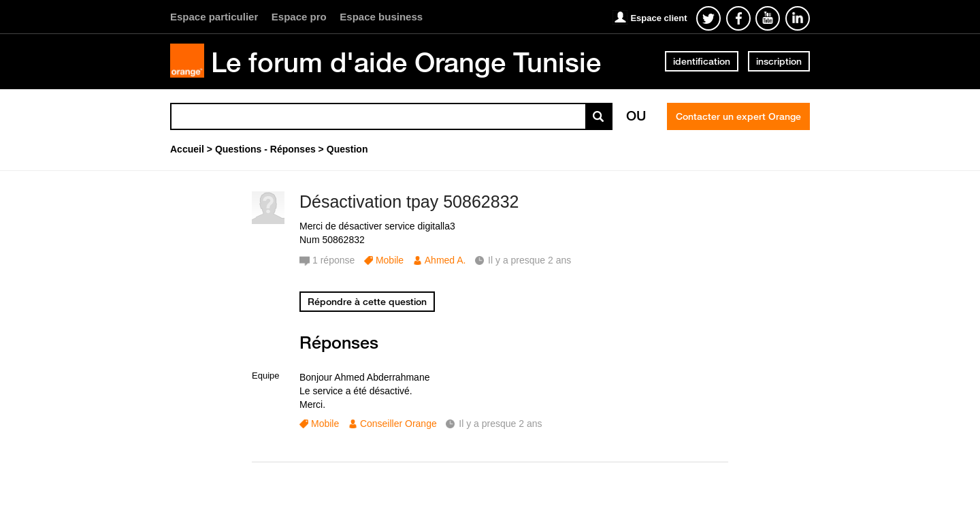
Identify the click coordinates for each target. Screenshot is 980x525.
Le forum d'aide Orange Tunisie (406, 62)
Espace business (381, 17)
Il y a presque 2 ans (500, 424)
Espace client (658, 18)
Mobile (390, 260)
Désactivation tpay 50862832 (409, 202)
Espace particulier (214, 17)
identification (702, 61)
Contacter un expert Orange (738, 116)
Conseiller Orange (398, 424)
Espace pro (299, 17)
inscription (779, 61)
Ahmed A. (445, 260)
